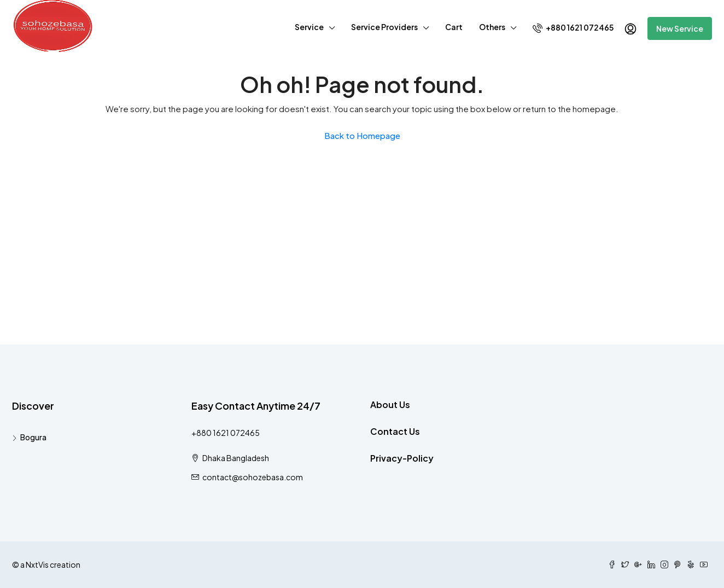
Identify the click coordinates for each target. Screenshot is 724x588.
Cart (454, 27)
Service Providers (384, 27)
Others (492, 27)
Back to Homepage (362, 135)
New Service (680, 28)
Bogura (33, 437)
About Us (390, 404)
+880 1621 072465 (573, 28)
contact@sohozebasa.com (253, 477)
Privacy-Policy (402, 458)
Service (309, 27)
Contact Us (395, 431)
